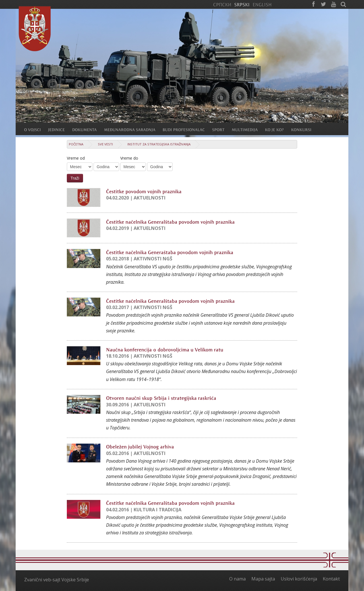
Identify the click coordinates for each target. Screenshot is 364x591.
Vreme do (129, 158)
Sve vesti (105, 144)
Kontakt (331, 579)
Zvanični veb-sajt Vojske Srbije (57, 580)
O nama (237, 579)
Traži (75, 178)
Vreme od (76, 158)
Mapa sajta (263, 579)
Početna (76, 144)
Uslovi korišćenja (299, 579)
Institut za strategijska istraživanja (159, 144)
